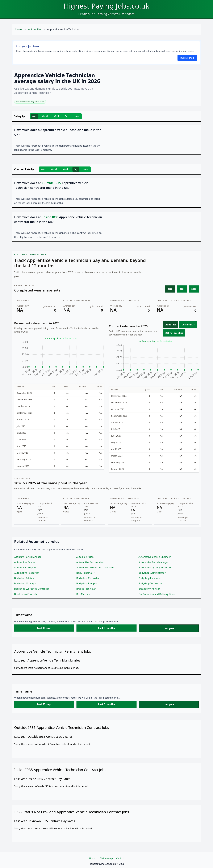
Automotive (35, 29)
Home (19, 29)
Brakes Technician (86, 589)
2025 (170, 289)
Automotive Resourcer (27, 573)
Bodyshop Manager (25, 583)
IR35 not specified (174, 333)
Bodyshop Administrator (152, 573)
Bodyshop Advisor (24, 578)
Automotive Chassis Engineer (155, 557)
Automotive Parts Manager (153, 562)
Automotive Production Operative (95, 567)
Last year (169, 628)
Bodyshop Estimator (150, 578)
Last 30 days (44, 628)
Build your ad (187, 58)
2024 (182, 289)
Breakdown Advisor (149, 589)
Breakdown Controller (26, 594)
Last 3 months (106, 628)
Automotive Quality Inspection (155, 567)
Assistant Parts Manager (28, 557)
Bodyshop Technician (150, 583)
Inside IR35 (170, 325)
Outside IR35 (188, 325)
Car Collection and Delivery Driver (157, 594)
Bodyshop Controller (88, 578)
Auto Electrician (85, 557)
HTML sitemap (106, 858)
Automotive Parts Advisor (90, 562)
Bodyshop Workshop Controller (32, 589)
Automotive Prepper (25, 567)
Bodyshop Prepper (87, 583)
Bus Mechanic (84, 594)
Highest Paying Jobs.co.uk (106, 6)
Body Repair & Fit (86, 573)
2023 (194, 289)
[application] (59, 358)
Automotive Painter (25, 562)
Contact (120, 858)
